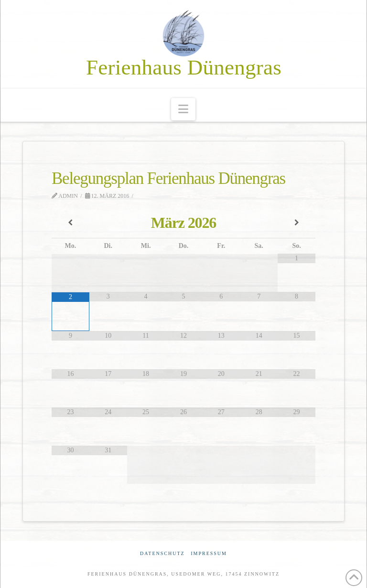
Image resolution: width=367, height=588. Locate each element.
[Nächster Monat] (297, 223)
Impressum (209, 553)
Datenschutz (162, 553)
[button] (183, 109)
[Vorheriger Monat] (70, 223)
